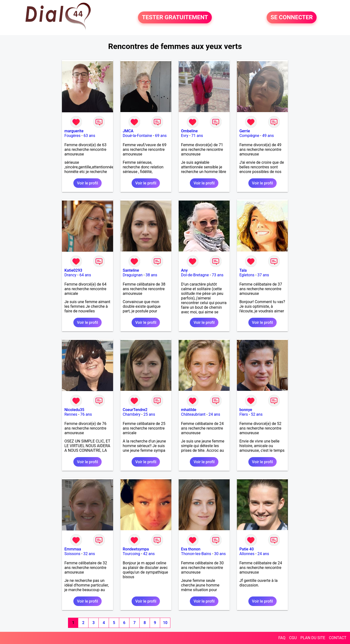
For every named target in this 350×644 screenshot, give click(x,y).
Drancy (70, 275)
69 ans (161, 136)
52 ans (257, 414)
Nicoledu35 (74, 410)
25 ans (149, 414)
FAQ (282, 638)
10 (165, 623)
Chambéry (132, 414)
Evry (185, 136)
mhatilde (189, 410)
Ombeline (189, 131)
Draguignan (133, 275)
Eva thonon (191, 549)
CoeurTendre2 (135, 410)
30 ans (220, 554)
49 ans (268, 136)
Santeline (131, 270)
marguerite (74, 131)
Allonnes (247, 554)
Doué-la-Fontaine (137, 136)
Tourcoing (131, 554)
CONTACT (338, 638)
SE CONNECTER (292, 18)
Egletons (247, 275)
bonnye (246, 410)
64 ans (85, 275)
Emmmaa (73, 549)
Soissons (72, 554)
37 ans (263, 275)
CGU (293, 638)
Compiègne (249, 136)
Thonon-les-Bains (196, 554)
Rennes (71, 414)
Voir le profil (87, 183)
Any (184, 270)
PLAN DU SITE (313, 638)
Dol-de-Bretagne (195, 275)
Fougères (72, 136)
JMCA (128, 131)
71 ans (197, 136)
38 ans (151, 275)
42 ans (149, 554)
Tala (243, 270)
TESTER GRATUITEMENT (175, 18)
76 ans (86, 414)
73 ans (218, 275)
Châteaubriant (193, 414)
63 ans (89, 136)
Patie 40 (247, 549)
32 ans (89, 554)
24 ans (214, 414)
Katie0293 (73, 270)
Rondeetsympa (136, 549)
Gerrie (245, 131)
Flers (244, 414)
